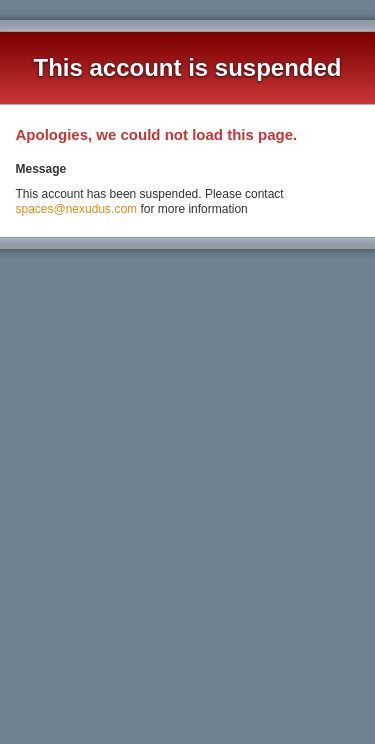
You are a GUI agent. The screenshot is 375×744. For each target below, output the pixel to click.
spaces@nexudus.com (76, 209)
